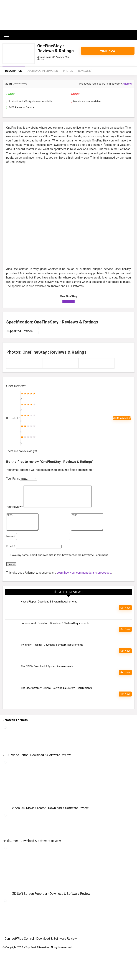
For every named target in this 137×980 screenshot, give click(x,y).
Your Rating (13, 479)
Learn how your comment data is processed (84, 580)
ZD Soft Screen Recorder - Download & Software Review (51, 901)
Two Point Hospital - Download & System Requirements (52, 652)
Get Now (125, 615)
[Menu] (7, 35)
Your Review (15, 511)
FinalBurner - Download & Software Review (32, 848)
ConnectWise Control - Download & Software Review (41, 946)
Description (14, 71)
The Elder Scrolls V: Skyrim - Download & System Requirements (56, 695)
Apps (48, 57)
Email (11, 554)
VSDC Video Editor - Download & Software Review (37, 763)
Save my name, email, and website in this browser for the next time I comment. (59, 563)
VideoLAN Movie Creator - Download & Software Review (50, 816)
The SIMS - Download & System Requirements (47, 674)
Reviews (60, 57)
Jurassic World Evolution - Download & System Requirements (55, 631)
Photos (68, 71)
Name (11, 544)
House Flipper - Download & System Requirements (49, 609)
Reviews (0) (85, 71)
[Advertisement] (68, 192)
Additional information (43, 71)
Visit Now (108, 51)
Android (41, 57)
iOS (53, 57)
